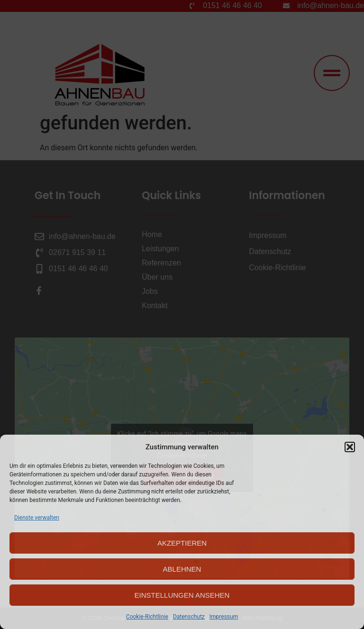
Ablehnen (182, 569)
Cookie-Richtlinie (147, 617)
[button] (350, 447)
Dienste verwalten (37, 518)
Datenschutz (189, 617)
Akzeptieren (182, 543)
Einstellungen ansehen (182, 595)
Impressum (224, 617)
